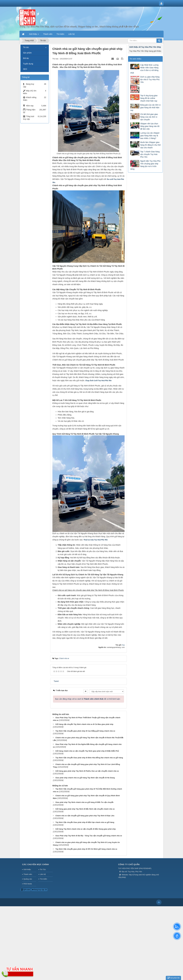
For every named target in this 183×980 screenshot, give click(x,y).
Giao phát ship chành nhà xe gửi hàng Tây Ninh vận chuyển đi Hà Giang (85, 815)
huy (123, 683)
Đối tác (26, 58)
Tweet (56, 719)
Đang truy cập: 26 (39, 927)
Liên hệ (43, 912)
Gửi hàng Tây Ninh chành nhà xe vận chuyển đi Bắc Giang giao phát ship (85, 867)
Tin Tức (43, 907)
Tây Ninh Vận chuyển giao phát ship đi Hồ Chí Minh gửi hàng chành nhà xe (86, 887)
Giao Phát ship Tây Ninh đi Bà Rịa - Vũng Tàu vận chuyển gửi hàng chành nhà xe (89, 873)
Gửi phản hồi (173, 978)
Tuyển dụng (28, 64)
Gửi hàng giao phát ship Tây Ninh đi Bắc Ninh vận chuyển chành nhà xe (85, 847)
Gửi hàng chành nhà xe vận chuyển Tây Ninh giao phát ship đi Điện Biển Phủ (87, 789)
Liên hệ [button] (71, 34)
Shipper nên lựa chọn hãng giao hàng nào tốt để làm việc (150, 126)
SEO (25, 69)
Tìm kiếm (43, 917)
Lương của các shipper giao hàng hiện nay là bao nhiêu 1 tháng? (150, 136)
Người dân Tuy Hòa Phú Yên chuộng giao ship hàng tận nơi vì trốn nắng (145, 165)
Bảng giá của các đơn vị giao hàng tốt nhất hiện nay (145, 108)
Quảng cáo (28, 917)
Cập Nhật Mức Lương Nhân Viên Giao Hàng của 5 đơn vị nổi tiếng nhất (144, 69)
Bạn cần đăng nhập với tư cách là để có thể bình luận (88, 737)
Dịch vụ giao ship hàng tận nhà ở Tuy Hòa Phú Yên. (150, 79)
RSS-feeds (28, 921)
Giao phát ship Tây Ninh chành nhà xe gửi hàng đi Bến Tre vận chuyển (84, 840)
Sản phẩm (27, 53)
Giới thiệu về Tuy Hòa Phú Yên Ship (145, 47)
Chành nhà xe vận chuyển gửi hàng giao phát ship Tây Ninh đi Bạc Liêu (85, 853)
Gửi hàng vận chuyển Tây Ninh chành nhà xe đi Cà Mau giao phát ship (84, 762)
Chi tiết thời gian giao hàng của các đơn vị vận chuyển (149, 117)
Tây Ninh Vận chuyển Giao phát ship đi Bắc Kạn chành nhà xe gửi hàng (85, 860)
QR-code (25, 927)
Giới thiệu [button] (34, 35)
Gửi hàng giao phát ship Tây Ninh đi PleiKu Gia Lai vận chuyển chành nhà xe (87, 809)
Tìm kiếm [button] (60, 34)
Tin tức (26, 47)
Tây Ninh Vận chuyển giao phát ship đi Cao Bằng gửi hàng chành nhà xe (85, 769)
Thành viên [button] (48, 34)
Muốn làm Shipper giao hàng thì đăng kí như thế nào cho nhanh (150, 145)
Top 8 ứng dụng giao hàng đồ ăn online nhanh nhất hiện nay (149, 98)
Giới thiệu (27, 907)
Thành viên (28, 912)
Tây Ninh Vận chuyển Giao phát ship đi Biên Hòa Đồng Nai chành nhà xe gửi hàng (89, 795)
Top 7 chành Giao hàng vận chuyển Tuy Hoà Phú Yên (150, 154)
